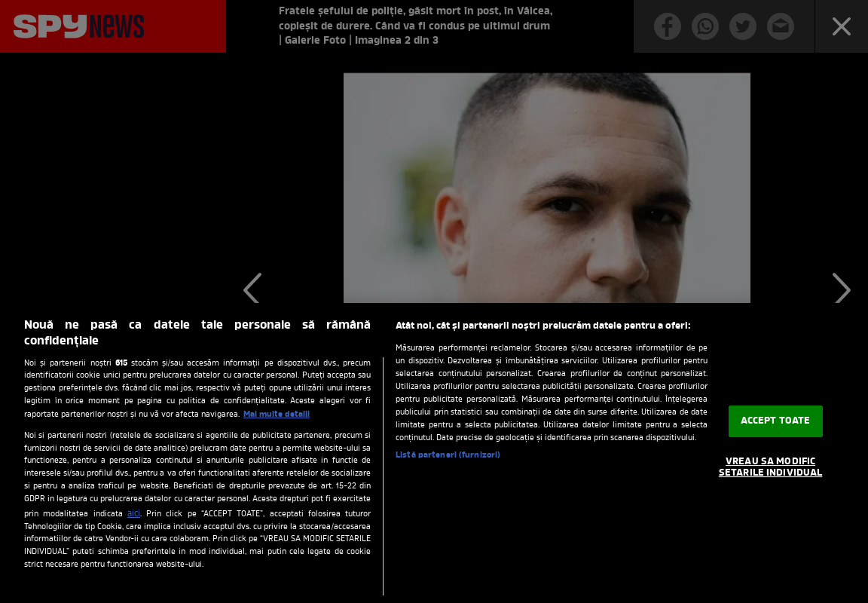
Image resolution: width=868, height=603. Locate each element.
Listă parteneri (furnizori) (448, 455)
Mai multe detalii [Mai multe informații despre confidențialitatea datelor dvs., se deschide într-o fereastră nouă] (277, 415)
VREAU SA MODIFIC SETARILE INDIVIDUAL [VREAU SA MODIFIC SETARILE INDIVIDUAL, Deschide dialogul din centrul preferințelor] (770, 468)
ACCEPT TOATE (776, 421)
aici (134, 514)
